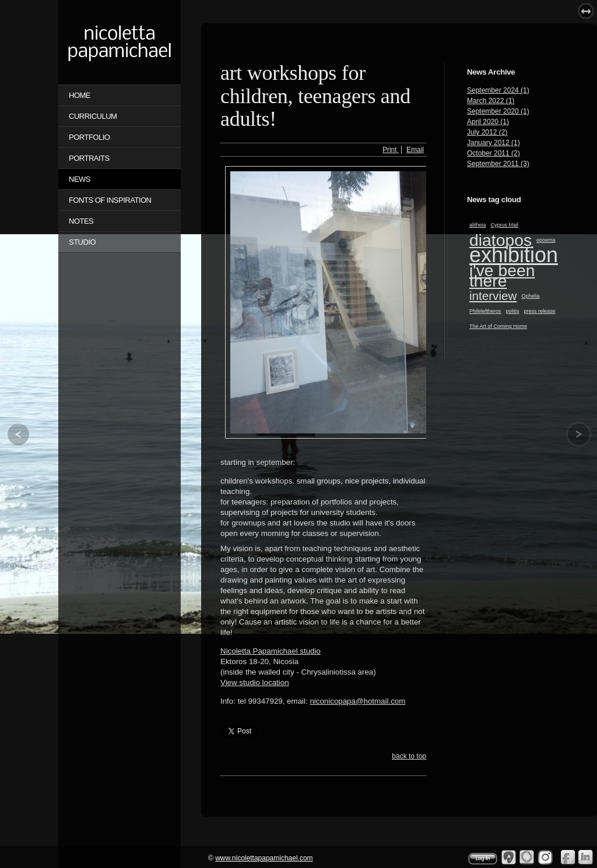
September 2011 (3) (498, 164)
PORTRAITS (89, 158)
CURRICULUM (93, 116)
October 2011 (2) (494, 153)
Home (80, 95)
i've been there (502, 276)
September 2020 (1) (498, 111)
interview (493, 296)
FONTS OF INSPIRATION (110, 200)
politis (513, 311)
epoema (546, 240)
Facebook (568, 857)
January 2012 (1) (494, 143)
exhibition (514, 255)
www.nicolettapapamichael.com (264, 858)
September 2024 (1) (498, 90)
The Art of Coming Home (498, 326)
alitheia (478, 225)
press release (540, 311)
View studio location (255, 682)
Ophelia (530, 296)
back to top (409, 756)
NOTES (81, 221)
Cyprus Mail (505, 225)
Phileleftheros (485, 311)
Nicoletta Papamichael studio (271, 651)
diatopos (501, 240)
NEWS (80, 179)
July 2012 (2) (487, 132)
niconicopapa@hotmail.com (357, 701)
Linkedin (586, 857)
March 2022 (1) (491, 101)
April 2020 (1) (488, 122)
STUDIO (82, 242)
